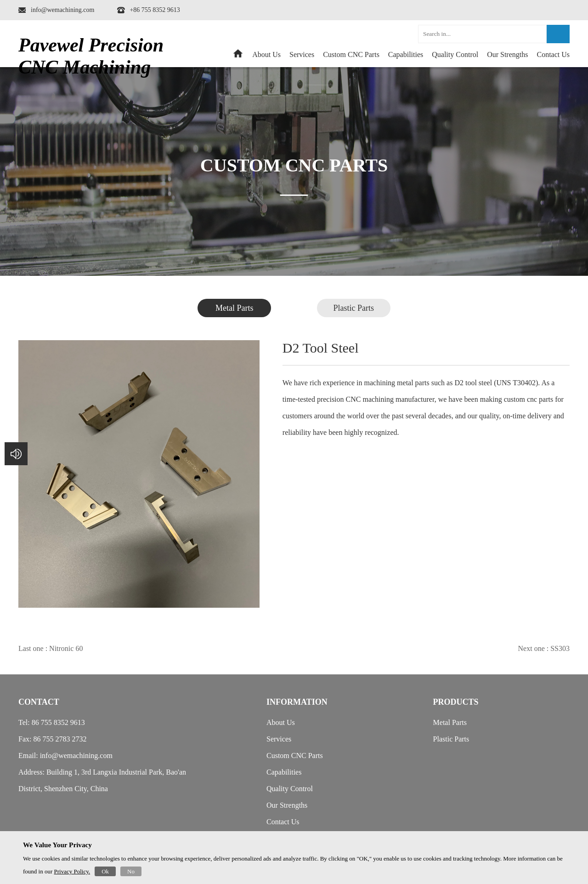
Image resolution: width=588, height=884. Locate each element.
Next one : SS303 (544, 648)
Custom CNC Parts (351, 54)
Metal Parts (235, 308)
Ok (105, 871)
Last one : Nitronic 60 (51, 648)
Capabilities (406, 54)
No (131, 871)
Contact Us (553, 54)
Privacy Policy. (72, 871)
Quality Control (455, 54)
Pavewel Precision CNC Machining (91, 56)
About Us (266, 54)
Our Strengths (507, 54)
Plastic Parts (354, 308)
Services (302, 54)
